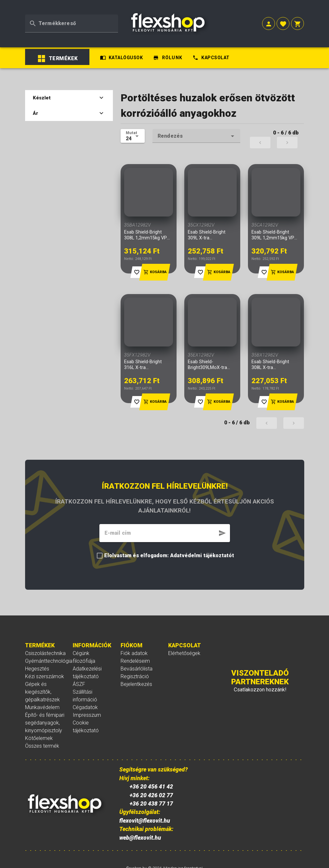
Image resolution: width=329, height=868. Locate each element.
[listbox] (60, 35)
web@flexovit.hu (140, 812)
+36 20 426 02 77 (151, 770)
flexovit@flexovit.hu (145, 795)
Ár (69, 88)
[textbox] (72, 16)
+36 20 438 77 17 (151, 779)
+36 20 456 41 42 (151, 762)
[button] (269, 17)
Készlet (69, 73)
